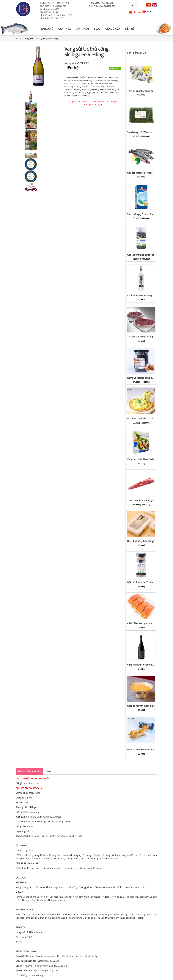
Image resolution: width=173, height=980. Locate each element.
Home (18, 38)
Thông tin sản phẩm (30, 771)
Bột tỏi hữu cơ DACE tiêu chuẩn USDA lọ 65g (150, 582)
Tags (48, 771)
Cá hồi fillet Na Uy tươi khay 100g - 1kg (147, 623)
